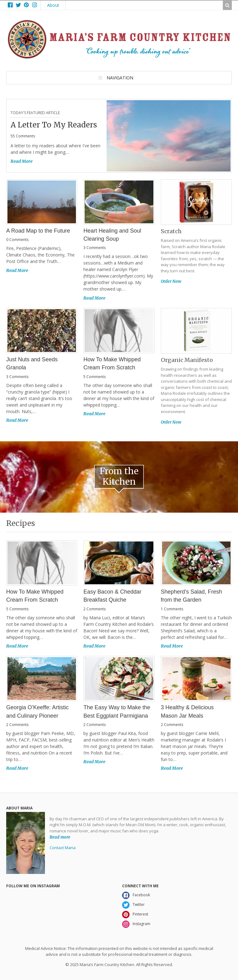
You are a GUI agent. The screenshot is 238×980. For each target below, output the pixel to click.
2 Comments (95, 609)
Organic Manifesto (187, 360)
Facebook (141, 895)
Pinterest (140, 914)
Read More (22, 161)
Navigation (120, 78)
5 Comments (95, 377)
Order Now (171, 281)
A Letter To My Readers (54, 125)
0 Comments (17, 240)
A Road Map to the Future (38, 231)
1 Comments (172, 609)
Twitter (139, 904)
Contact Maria (63, 848)
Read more (60, 837)
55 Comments (23, 136)
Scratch (171, 231)
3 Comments (95, 248)
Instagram (141, 924)
